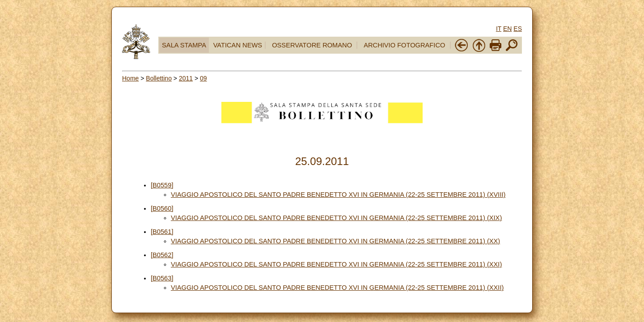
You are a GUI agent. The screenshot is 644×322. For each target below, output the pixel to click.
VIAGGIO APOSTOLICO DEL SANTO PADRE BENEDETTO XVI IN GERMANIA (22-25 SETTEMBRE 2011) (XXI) (336, 264)
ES (518, 29)
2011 (186, 78)
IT (499, 29)
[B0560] (162, 208)
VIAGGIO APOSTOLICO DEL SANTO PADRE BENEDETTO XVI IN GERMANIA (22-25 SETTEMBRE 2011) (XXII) (337, 288)
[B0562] (162, 255)
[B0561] (162, 232)
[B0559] (162, 185)
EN (507, 29)
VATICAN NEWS (238, 45)
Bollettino (159, 78)
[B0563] (162, 278)
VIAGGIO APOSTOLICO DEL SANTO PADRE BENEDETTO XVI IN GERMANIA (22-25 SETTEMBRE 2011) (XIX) (336, 218)
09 (203, 78)
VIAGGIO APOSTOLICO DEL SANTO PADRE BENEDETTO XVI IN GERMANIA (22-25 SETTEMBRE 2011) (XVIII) (338, 195)
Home (130, 78)
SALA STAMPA (184, 45)
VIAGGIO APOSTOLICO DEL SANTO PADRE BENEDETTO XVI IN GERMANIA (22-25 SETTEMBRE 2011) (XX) (335, 241)
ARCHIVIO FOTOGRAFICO (404, 45)
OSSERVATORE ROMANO (312, 45)
